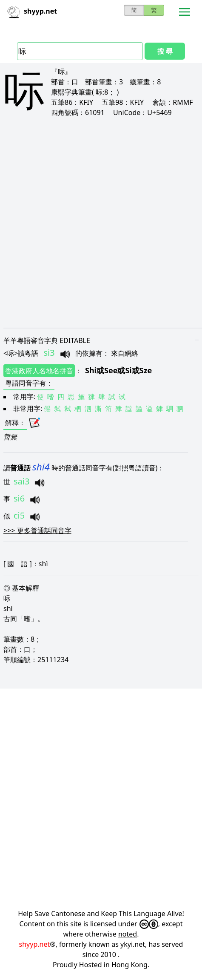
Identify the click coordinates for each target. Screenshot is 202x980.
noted (128, 934)
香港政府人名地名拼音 (39, 371)
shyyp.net (35, 944)
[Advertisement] (101, 222)
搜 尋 (165, 51)
